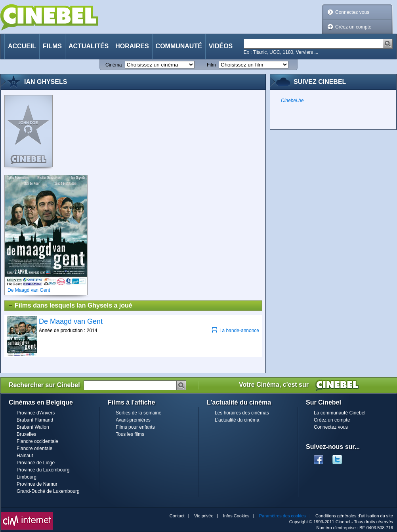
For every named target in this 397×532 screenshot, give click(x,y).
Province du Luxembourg (43, 470)
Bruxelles (26, 434)
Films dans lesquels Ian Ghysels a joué (70, 306)
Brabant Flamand (35, 420)
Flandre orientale (34, 448)
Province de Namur (37, 484)
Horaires (132, 46)
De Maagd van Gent (71, 321)
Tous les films (130, 434)
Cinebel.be (292, 101)
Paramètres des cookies (282, 516)
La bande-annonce (235, 330)
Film (211, 65)
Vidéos (221, 46)
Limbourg (27, 477)
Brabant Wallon (33, 427)
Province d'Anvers (36, 413)
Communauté (179, 46)
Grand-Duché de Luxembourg (48, 491)
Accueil (22, 46)
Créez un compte (353, 27)
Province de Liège (36, 463)
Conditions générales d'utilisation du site (354, 516)
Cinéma (114, 65)
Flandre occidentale (37, 441)
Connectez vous (352, 12)
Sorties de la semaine (138, 413)
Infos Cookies (236, 516)
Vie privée (204, 516)
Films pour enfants (135, 427)
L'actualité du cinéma (237, 420)
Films (52, 46)
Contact (177, 516)
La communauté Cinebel (340, 413)
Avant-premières (133, 420)
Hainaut (25, 456)
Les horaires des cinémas (242, 413)
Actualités (89, 46)
